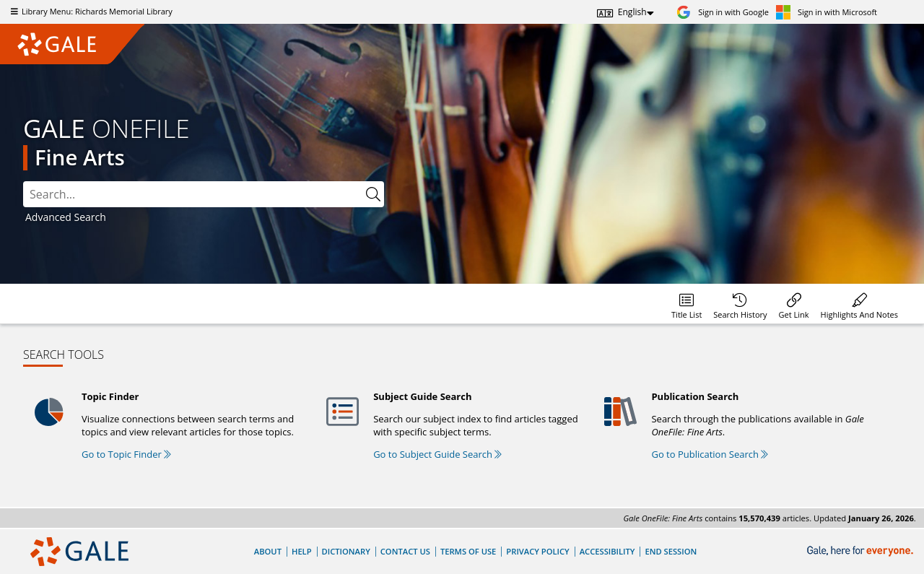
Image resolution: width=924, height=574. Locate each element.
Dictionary (346, 551)
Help (302, 551)
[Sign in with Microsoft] (827, 12)
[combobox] (204, 194)
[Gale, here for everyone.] (862, 551)
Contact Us (405, 551)
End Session (671, 551)
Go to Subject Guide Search (437, 454)
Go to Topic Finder (126, 454)
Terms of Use (468, 551)
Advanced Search (66, 217)
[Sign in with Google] (723, 12)
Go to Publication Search (710, 454)
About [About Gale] (268, 551)
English (632, 12)
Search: (23, 182)
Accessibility (607, 551)
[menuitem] (687, 304)
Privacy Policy (537, 551)
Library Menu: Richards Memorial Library (90, 11)
